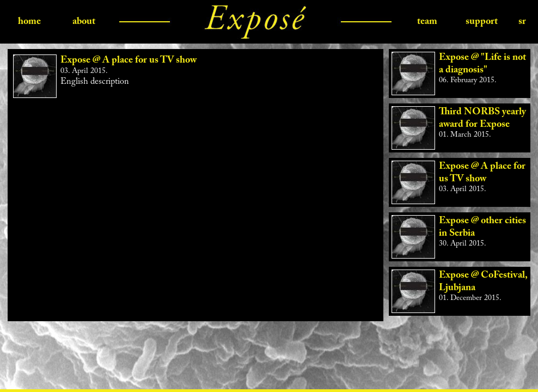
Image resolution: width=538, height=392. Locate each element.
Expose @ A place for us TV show (129, 60)
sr (522, 22)
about (84, 22)
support (482, 22)
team (427, 22)
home (29, 22)
